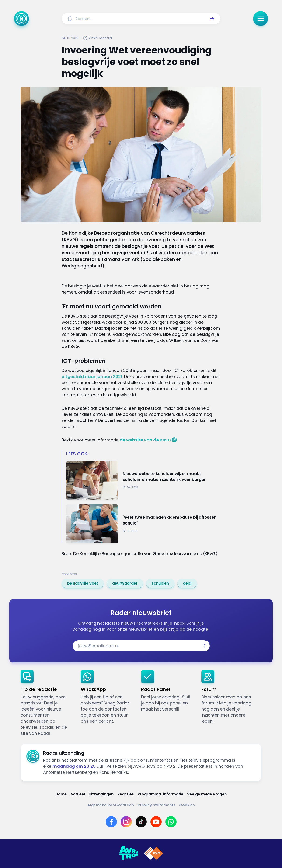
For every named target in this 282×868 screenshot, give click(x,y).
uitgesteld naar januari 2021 (92, 376)
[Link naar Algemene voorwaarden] (111, 805)
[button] (212, 19)
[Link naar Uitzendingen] (101, 794)
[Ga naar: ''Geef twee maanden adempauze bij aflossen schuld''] (143, 524)
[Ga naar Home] (21, 19)
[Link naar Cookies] (187, 805)
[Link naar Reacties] (126, 794)
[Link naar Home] (61, 794)
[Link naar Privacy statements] (157, 805)
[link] (83, 583)
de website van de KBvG (145, 440)
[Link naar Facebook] (111, 822)
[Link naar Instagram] (126, 822)
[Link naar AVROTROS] (129, 853)
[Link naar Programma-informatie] (160, 794)
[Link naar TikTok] (141, 822)
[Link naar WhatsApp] (171, 822)
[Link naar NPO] (153, 853)
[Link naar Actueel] (78, 794)
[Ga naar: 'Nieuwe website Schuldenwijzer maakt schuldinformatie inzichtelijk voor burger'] (143, 480)
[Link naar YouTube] (156, 822)
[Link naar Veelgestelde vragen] (207, 794)
